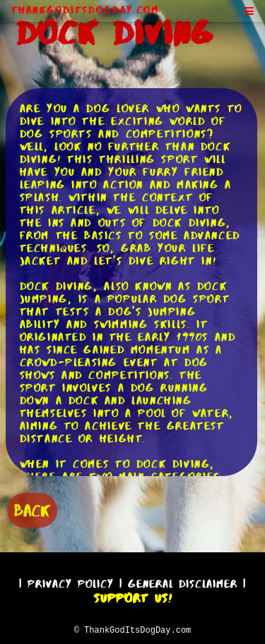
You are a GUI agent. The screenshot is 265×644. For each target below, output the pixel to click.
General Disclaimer (183, 582)
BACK (32, 509)
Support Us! (133, 596)
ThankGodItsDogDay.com (85, 10)
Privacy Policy (71, 582)
